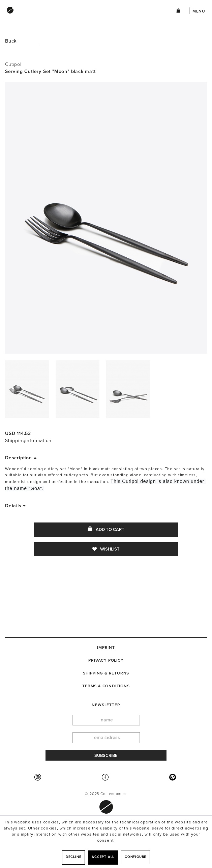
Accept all (103, 857)
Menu (199, 11)
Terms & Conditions (106, 686)
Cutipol (13, 64)
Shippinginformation (28, 441)
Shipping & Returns (106, 673)
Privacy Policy (106, 660)
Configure (135, 857)
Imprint (106, 647)
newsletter (106, 705)
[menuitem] (84, 17)
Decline (74, 857)
